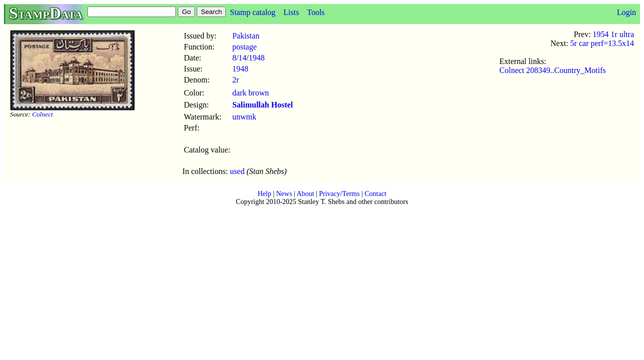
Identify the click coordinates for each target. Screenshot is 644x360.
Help (265, 194)
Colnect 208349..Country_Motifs (553, 70)
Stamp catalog (253, 12)
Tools (316, 12)
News (284, 194)
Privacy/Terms (339, 194)
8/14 (239, 58)
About (306, 194)
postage (245, 47)
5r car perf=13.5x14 (602, 43)
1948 (257, 58)
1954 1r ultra (613, 34)
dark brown (251, 93)
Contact (376, 194)
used (237, 171)
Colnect (42, 114)
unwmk (244, 117)
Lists (291, 12)
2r (236, 80)
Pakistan (246, 36)
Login (627, 12)
